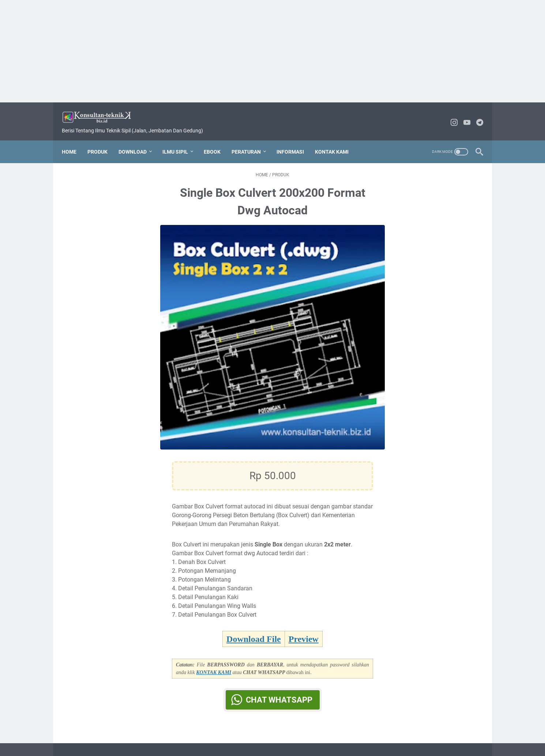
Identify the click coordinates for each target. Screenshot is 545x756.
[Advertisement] (272, 51)
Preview (304, 633)
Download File (254, 633)
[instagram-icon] (450, 116)
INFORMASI (295, 141)
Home (74, 141)
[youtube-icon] (463, 116)
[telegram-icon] (475, 116)
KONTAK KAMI (336, 141)
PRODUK (102, 141)
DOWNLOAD (137, 141)
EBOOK (217, 141)
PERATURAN (251, 141)
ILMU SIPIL (180, 141)
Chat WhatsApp (279, 694)
